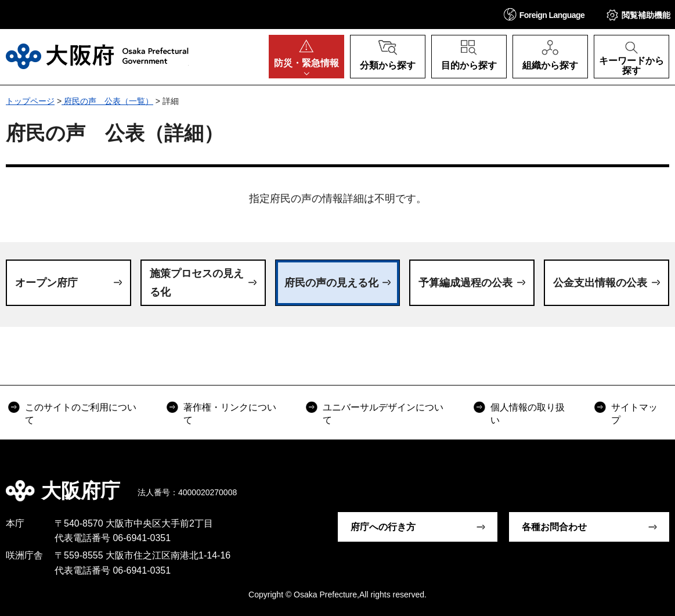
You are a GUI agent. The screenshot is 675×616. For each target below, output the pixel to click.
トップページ (30, 101)
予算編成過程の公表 (465, 283)
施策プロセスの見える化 (197, 283)
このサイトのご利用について (81, 414)
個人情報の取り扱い (528, 414)
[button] (544, 14)
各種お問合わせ (554, 527)
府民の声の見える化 (331, 283)
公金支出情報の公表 (600, 283)
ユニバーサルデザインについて (383, 414)
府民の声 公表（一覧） (107, 101)
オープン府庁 (46, 283)
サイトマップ (634, 414)
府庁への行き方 (383, 527)
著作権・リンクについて (230, 414)
